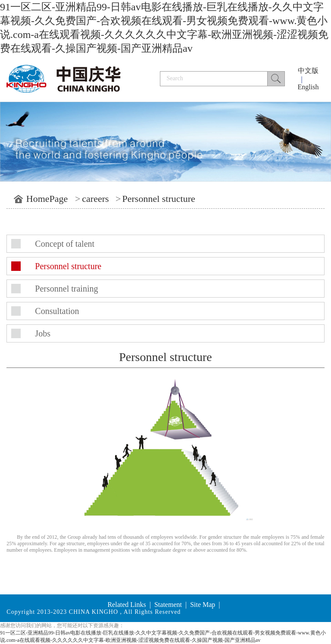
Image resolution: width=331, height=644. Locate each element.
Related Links (126, 605)
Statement (168, 605)
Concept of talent (65, 244)
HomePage (47, 199)
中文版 (308, 71)
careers (95, 199)
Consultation (57, 311)
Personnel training (66, 289)
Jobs (43, 333)
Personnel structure (159, 199)
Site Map (203, 605)
